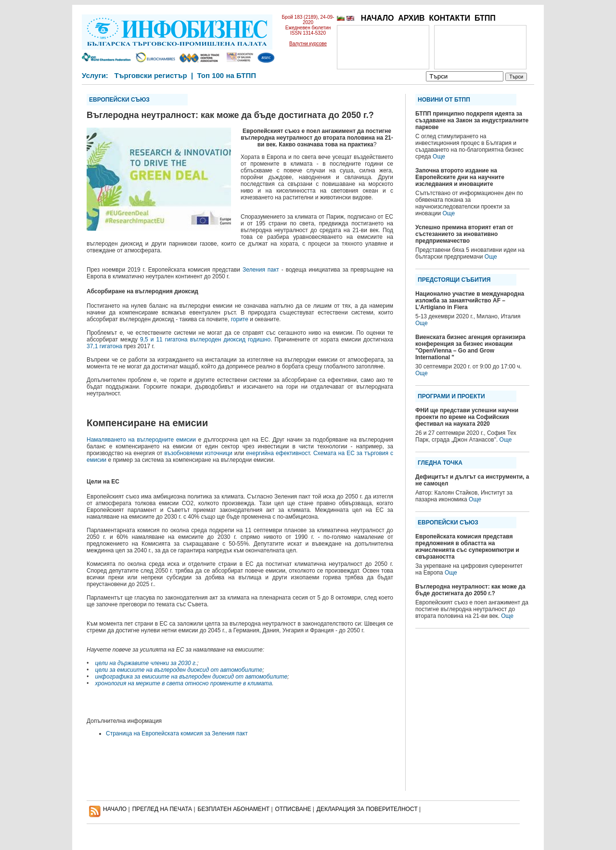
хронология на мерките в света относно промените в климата (184, 683)
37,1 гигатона (104, 346)
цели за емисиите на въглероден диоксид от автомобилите (179, 670)
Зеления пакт (261, 270)
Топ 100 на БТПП (227, 75)
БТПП (485, 18)
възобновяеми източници (199, 453)
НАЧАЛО (378, 18)
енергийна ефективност (278, 453)
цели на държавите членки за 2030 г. (146, 663)
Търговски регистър (150, 75)
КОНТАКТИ (449, 18)
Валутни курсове (308, 44)
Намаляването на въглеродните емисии (141, 440)
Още (439, 157)
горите (240, 319)
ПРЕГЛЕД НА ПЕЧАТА (162, 809)
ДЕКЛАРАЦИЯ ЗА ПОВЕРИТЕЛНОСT (367, 809)
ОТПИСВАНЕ (293, 809)
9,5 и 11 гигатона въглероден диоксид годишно (205, 340)
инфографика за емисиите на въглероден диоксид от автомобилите (192, 677)
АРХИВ (411, 18)
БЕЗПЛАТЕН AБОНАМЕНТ (234, 809)
